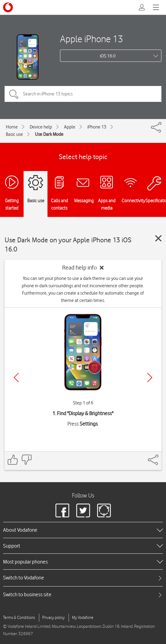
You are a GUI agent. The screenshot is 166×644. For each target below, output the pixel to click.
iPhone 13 (97, 127)
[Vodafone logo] (8, 7)
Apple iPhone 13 (92, 39)
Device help (41, 127)
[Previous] (16, 378)
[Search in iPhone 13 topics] (83, 94)
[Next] (150, 378)
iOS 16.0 (108, 56)
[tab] (83, 578)
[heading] (83, 530)
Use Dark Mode (49, 134)
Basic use (14, 134)
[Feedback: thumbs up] (13, 460)
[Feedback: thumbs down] (26, 460)
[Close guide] (158, 238)
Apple (70, 127)
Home (12, 127)
